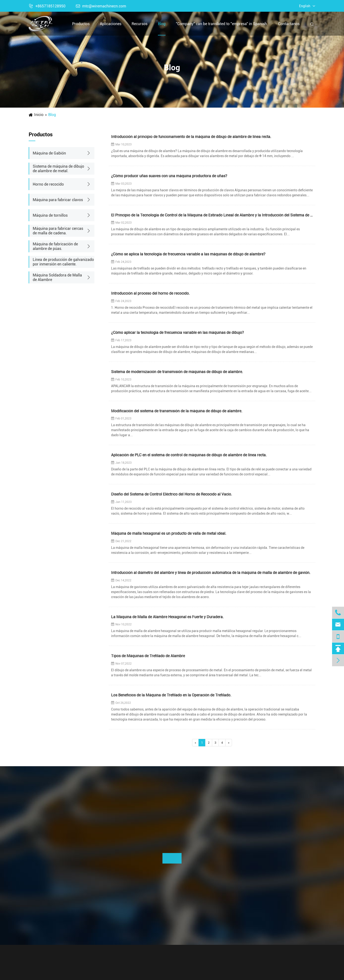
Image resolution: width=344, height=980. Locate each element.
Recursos (140, 24)
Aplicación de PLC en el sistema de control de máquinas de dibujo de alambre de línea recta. (189, 455)
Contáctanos (289, 24)
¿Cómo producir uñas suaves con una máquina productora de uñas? (169, 176)
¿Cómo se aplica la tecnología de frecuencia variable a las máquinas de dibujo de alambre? (188, 254)
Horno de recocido (48, 184)
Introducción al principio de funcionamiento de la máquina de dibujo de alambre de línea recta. (191, 137)
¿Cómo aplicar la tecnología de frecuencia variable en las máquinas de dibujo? (177, 333)
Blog (162, 24)
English (305, 6)
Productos (81, 24)
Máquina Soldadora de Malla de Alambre (57, 277)
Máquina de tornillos (50, 215)
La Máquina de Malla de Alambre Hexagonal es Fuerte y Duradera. (167, 617)
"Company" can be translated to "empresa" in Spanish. (222, 24)
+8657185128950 (47, 6)
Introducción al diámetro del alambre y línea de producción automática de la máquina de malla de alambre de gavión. (211, 573)
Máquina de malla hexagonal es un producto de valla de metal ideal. (169, 534)
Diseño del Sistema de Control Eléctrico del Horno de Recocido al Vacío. (172, 495)
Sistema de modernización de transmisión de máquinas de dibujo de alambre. (177, 372)
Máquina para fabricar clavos (58, 200)
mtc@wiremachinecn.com (101, 6)
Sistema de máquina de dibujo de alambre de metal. (58, 169)
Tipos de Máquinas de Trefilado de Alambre (148, 656)
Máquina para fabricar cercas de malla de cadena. (58, 231)
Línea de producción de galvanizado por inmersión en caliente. (63, 262)
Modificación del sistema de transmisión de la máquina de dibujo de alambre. (177, 411)
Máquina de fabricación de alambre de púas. (55, 246)
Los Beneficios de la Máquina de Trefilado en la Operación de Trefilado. (171, 695)
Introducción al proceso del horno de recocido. (150, 294)
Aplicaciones (111, 24)
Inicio (39, 115)
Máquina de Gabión (49, 153)
